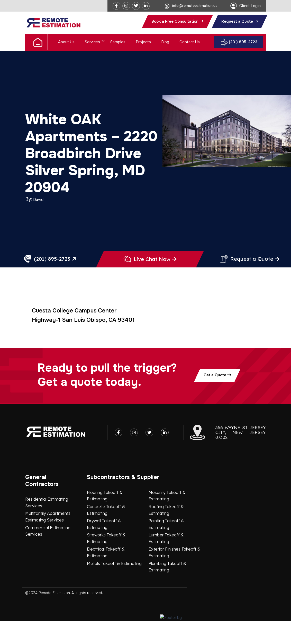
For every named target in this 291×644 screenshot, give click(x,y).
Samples (118, 42)
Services (92, 42)
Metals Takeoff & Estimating (114, 587)
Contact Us (190, 42)
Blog (165, 42)
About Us (66, 42)
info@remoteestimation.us (195, 6)
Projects (143, 42)
